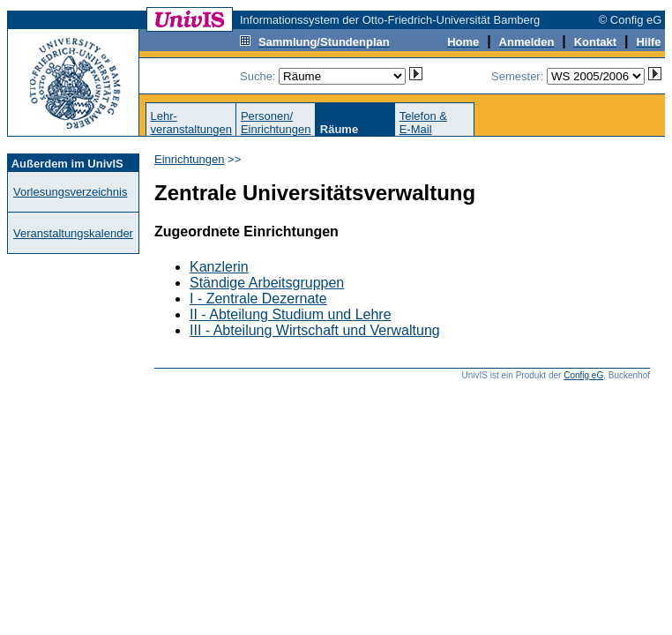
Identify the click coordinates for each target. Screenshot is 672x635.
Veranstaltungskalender (73, 233)
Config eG (583, 375)
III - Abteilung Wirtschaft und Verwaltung (315, 330)
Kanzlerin (219, 267)
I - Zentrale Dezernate (258, 299)
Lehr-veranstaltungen (191, 123)
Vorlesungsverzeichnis (70, 192)
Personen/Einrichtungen (276, 123)
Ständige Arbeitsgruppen (267, 283)
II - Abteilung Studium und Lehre (291, 314)
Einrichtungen (190, 159)
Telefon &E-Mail (423, 123)
